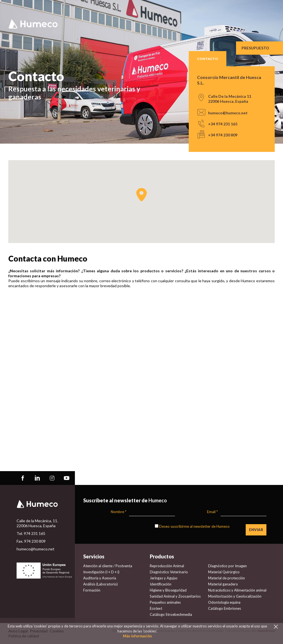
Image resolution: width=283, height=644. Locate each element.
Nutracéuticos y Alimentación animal (237, 590)
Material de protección (226, 578)
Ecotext (156, 608)
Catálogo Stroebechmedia (171, 614)
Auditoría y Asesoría (100, 578)
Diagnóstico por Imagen (227, 566)
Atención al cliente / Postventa (108, 566)
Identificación (161, 584)
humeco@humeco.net (228, 113)
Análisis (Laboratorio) (100, 584)
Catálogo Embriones (225, 608)
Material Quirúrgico (224, 572)
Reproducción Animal (167, 566)
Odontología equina (224, 602)
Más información (137, 636)
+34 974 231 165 (223, 124)
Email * (212, 512)
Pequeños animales (165, 602)
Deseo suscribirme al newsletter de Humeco (194, 526)
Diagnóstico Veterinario (169, 572)
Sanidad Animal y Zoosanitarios (175, 596)
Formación (92, 590)
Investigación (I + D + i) (101, 572)
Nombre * (119, 512)
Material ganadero (223, 584)
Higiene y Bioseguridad (168, 590)
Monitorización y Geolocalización (235, 596)
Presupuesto (255, 48)
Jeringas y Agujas (164, 578)
